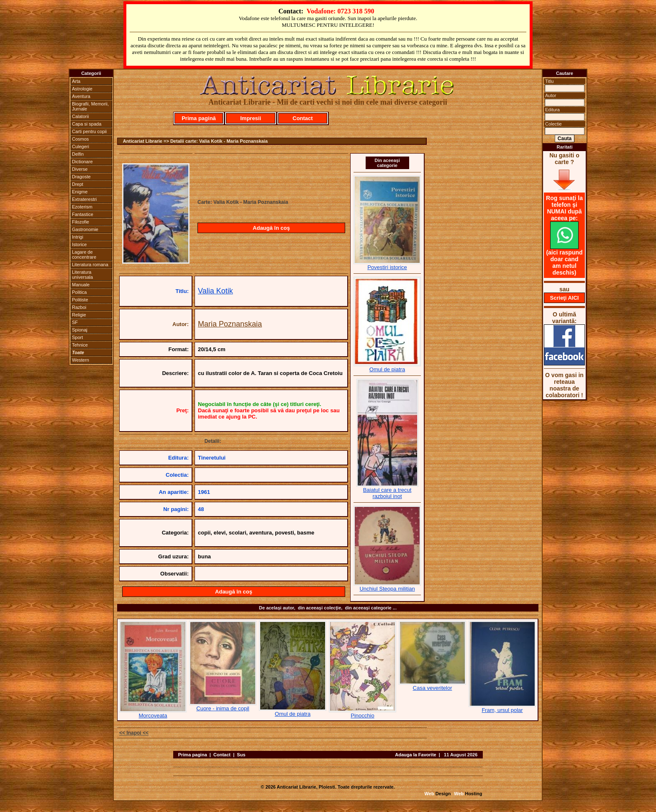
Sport (77, 337)
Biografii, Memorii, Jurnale (90, 106)
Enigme (80, 192)
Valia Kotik (215, 291)
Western (81, 360)
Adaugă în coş (271, 228)
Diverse (80, 169)
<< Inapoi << (134, 733)
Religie (79, 315)
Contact (302, 118)
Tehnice (80, 345)
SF (75, 322)
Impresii (251, 118)
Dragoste (81, 177)
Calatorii (80, 116)
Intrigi (78, 237)
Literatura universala (82, 275)
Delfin (78, 154)
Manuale (81, 285)
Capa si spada (87, 124)
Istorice (79, 244)
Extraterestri (84, 199)
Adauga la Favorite (415, 755)
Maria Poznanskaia (230, 324)
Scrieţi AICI (565, 298)
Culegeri (81, 146)
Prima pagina (193, 755)
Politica (79, 292)
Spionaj (80, 330)
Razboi (79, 307)
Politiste (80, 300)
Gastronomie (85, 229)
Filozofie (81, 222)
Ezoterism (82, 207)
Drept (78, 184)
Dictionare (82, 162)
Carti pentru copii (89, 131)
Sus (241, 755)
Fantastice (83, 214)
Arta (76, 81)
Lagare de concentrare (84, 254)
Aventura (81, 96)
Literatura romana (90, 265)
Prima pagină (199, 118)
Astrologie (82, 89)
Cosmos (80, 139)
